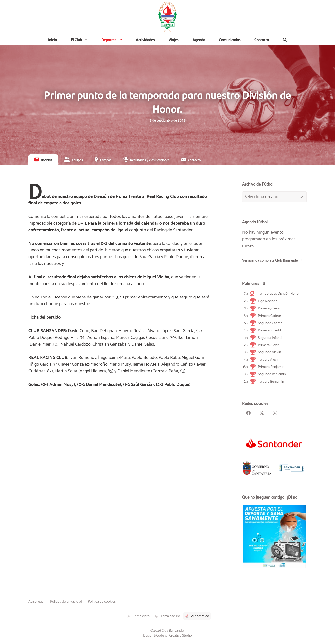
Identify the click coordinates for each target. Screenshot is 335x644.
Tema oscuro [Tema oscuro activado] (167, 616)
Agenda (199, 39)
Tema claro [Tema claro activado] (138, 616)
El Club (76, 39)
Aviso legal (36, 602)
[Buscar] (285, 40)
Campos (106, 160)
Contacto (262, 39)
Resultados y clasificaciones (150, 160)
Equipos (77, 160)
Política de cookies (102, 602)
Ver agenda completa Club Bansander (271, 261)
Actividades (145, 39)
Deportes (109, 39)
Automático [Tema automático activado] (197, 616)
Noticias (46, 160)
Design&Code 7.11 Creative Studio (167, 636)
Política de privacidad (66, 602)
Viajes (174, 39)
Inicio (53, 39)
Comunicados (230, 39)
